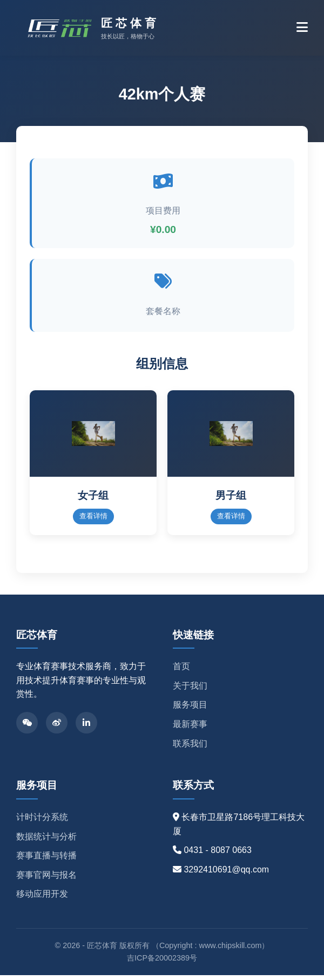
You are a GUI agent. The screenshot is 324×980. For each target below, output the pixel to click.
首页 (181, 672)
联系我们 (190, 748)
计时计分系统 (42, 822)
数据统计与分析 (46, 841)
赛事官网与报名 (46, 880)
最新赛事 (190, 729)
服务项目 (190, 710)
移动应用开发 (42, 899)
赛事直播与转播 (46, 860)
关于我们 (190, 691)
